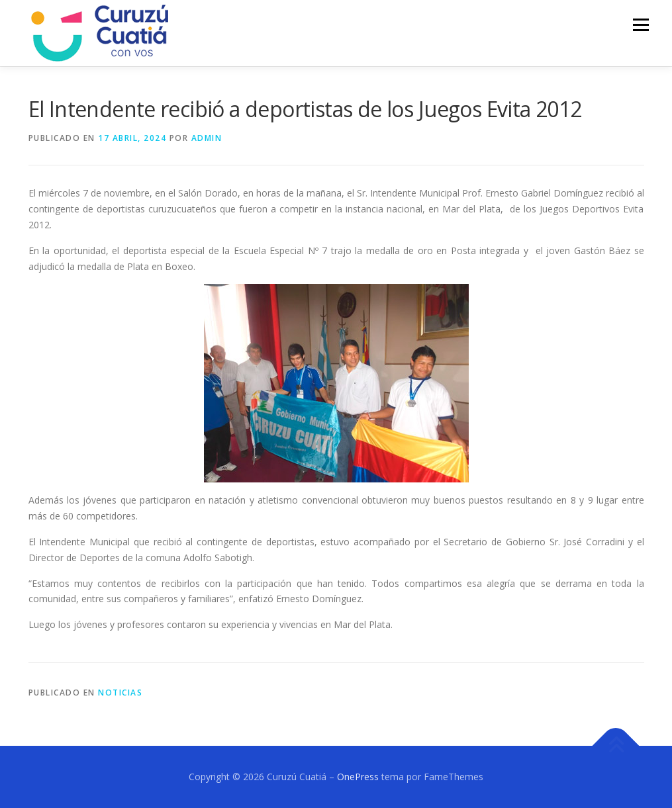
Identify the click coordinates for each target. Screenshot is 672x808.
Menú (641, 25)
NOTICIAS (120, 693)
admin (207, 138)
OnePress (358, 777)
